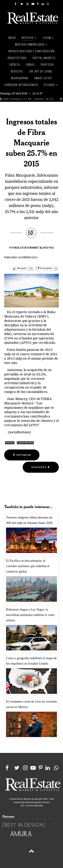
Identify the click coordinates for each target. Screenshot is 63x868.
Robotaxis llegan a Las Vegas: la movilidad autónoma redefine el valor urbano (30, 615)
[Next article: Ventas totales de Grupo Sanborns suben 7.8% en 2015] (41, 467)
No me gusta (46, 268)
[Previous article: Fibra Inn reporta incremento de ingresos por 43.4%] (22, 455)
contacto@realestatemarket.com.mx (32, 802)
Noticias (10, 443)
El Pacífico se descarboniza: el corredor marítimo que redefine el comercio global (28, 566)
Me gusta (22, 268)
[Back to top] (32, 852)
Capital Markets (25, 443)
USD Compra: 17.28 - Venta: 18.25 (27, 99)
